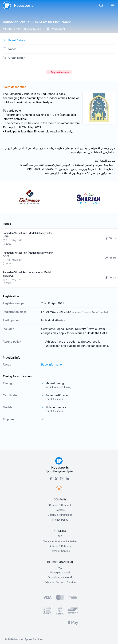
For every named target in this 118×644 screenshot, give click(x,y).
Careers (60, 510)
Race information (52, 364)
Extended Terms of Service (60, 582)
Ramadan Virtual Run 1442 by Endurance (37, 22)
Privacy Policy (60, 520)
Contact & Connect (60, 505)
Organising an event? (60, 577)
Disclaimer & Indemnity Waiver (60, 541)
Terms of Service (60, 551)
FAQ (60, 536)
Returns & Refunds (60, 546)
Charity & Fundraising (60, 515)
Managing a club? (60, 572)
